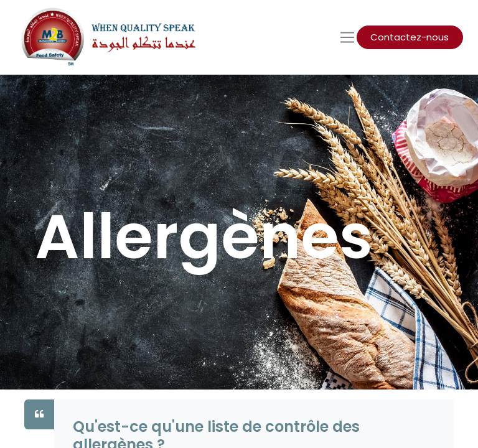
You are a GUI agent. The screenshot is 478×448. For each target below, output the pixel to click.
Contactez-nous (410, 37)
